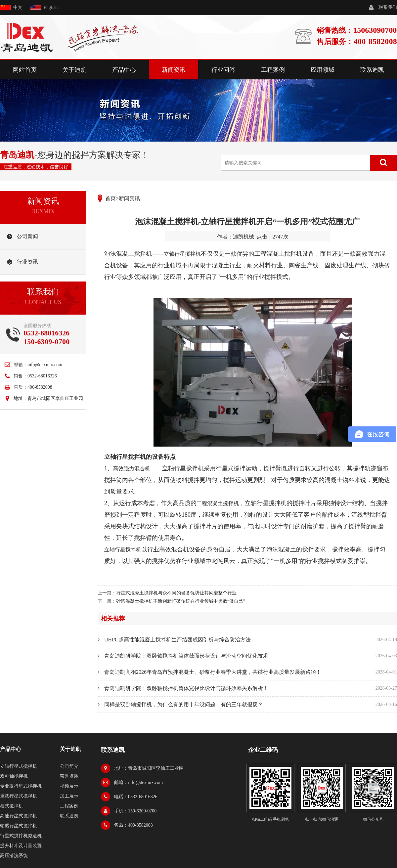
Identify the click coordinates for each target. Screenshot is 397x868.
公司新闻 (27, 236)
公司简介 (69, 766)
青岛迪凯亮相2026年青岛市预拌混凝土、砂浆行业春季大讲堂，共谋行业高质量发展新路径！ (213, 672)
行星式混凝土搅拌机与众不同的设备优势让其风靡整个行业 (176, 593)
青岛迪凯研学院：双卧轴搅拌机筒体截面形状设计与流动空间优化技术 (186, 656)
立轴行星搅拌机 (182, 254)
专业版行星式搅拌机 (21, 786)
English (51, 7)
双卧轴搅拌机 (14, 776)
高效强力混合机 (132, 469)
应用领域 (323, 70)
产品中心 (124, 70)
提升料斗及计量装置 (21, 846)
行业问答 (223, 70)
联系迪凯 (372, 70)
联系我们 (388, 7)
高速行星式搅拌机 (19, 816)
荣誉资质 (69, 776)
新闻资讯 (174, 70)
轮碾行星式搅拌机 (19, 826)
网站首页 (25, 70)
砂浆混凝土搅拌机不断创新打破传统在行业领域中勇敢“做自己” (181, 601)
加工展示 (69, 796)
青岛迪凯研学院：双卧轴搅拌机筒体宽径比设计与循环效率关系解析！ (186, 688)
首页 (110, 198)
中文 (18, 7)
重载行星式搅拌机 (19, 796)
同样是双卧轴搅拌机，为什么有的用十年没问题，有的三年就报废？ (184, 704)
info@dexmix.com (45, 365)
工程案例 (273, 70)
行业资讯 (27, 262)
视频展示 (69, 786)
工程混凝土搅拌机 (218, 503)
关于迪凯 (74, 70)
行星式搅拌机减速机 (21, 836)
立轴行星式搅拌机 (19, 766)
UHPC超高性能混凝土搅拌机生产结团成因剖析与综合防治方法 (177, 640)
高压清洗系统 (14, 856)
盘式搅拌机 (12, 806)
